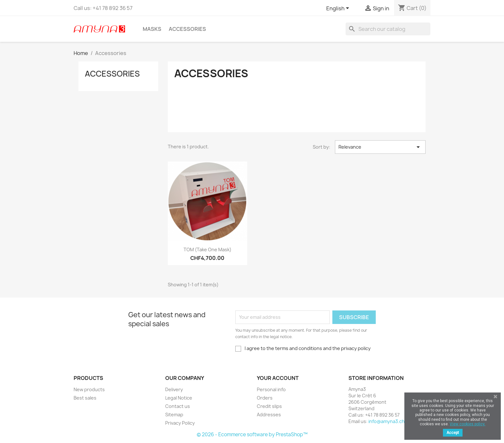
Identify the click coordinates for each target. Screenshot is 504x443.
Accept (453, 433)
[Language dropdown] (339, 9)
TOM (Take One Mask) (207, 249)
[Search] (388, 29)
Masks (152, 29)
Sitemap (174, 415)
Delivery (174, 389)
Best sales (85, 398)
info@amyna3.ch (387, 421)
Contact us (178, 406)
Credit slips (269, 406)
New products (89, 389)
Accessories (187, 29)
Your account (278, 378)
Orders (265, 398)
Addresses (269, 415)
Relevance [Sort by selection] (380, 147)
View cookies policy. (468, 424)
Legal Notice (179, 398)
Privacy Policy (180, 423)
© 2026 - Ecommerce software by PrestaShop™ (252, 434)
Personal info (271, 389)
